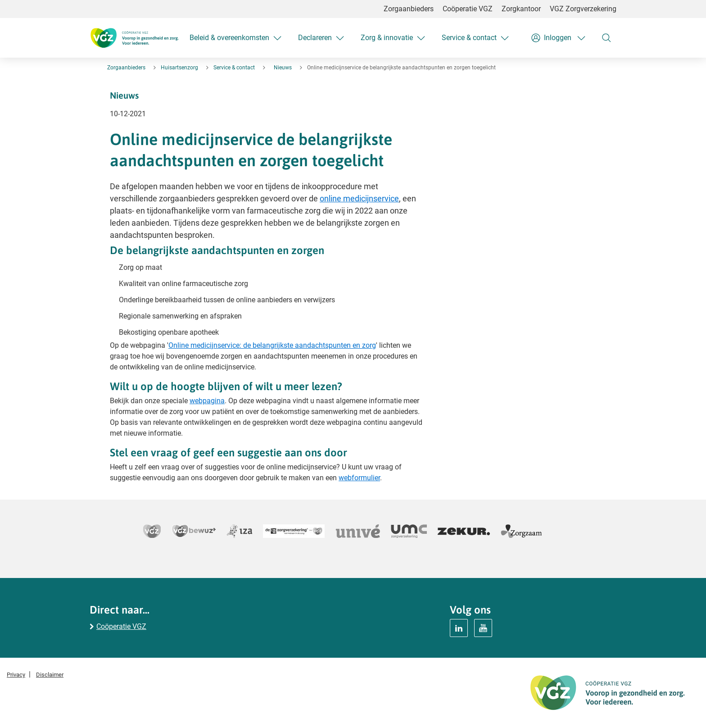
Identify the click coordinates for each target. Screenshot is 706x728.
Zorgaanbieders (409, 9)
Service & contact (234, 68)
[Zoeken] (606, 38)
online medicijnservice (359, 198)
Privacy (16, 675)
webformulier (359, 478)
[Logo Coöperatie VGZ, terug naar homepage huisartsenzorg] (134, 38)
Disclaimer (50, 675)
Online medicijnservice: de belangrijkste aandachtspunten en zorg (272, 345)
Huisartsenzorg (179, 68)
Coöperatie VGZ (468, 9)
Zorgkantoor (521, 9)
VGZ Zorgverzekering (583, 9)
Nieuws (283, 68)
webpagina (207, 401)
